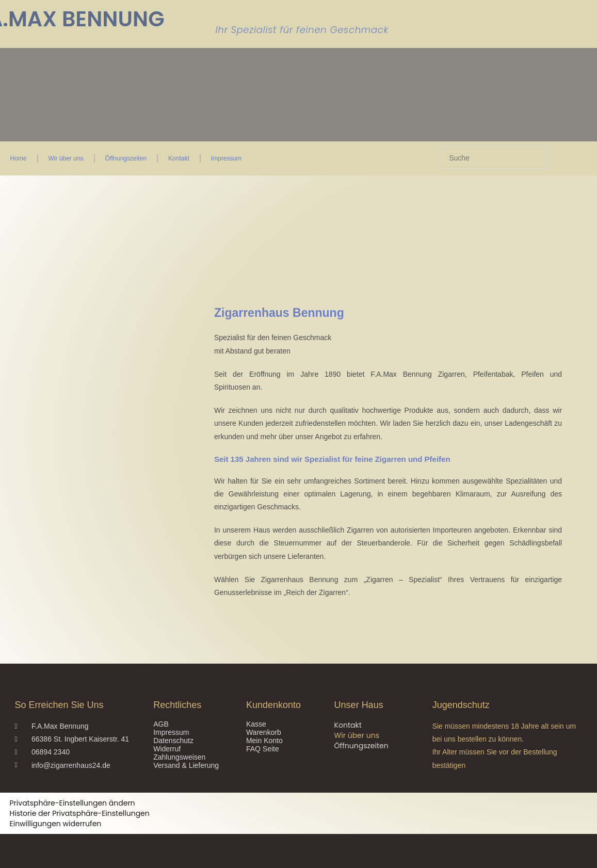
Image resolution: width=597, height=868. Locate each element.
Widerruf (167, 749)
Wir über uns (66, 158)
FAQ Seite (263, 749)
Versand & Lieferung (186, 765)
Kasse (256, 724)
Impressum (226, 158)
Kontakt (179, 158)
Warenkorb (264, 732)
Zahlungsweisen (179, 757)
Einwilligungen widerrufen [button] (56, 824)
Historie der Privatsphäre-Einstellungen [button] (80, 813)
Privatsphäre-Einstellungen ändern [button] (72, 803)
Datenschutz (173, 741)
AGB (161, 724)
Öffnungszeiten (126, 158)
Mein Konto (264, 741)
